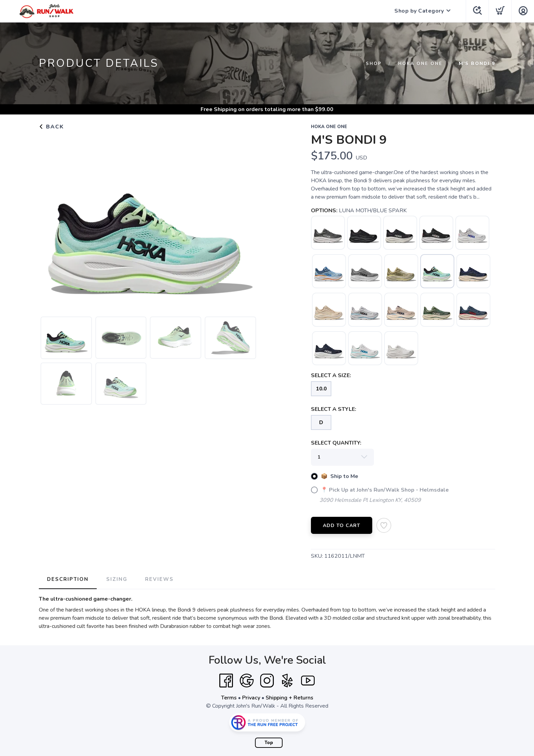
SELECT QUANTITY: (336, 443)
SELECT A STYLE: (334, 409)
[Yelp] (287, 681)
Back (51, 127)
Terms (229, 698)
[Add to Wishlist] (384, 525)
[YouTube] (308, 681)
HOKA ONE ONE (420, 64)
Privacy (251, 698)
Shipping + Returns (289, 698)
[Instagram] (267, 681)
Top (269, 743)
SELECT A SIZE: (331, 375)
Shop (374, 64)
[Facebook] (226, 681)
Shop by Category (419, 11)
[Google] (247, 681)
